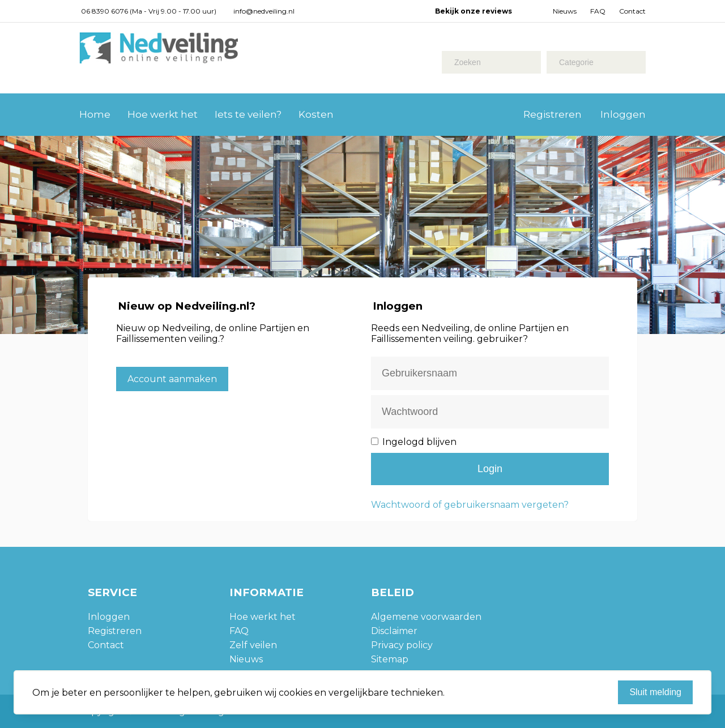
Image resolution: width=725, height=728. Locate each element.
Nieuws (565, 11)
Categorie (576, 62)
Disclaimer (394, 631)
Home (95, 114)
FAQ (598, 11)
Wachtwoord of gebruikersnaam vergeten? (470, 505)
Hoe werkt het (163, 114)
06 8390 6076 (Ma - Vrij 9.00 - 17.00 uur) (149, 11)
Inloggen (623, 114)
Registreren (553, 114)
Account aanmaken (172, 379)
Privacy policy (402, 645)
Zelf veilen (253, 645)
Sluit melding (655, 692)
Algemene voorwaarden (426, 617)
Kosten (316, 114)
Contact (632, 11)
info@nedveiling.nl (264, 11)
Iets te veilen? (248, 114)
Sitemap (390, 659)
